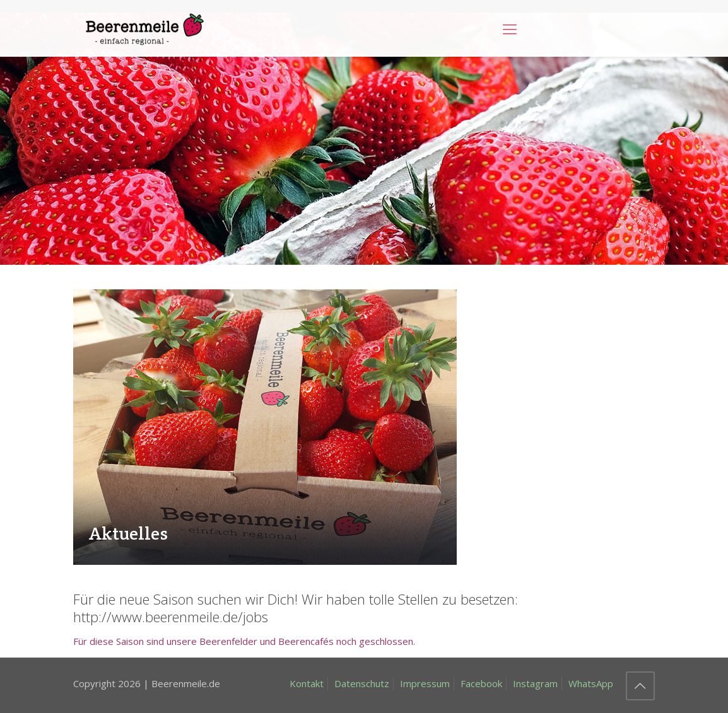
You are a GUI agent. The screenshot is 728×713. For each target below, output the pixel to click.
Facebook (481, 683)
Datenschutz (362, 683)
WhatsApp (591, 683)
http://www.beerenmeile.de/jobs (171, 617)
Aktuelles (128, 533)
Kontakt (307, 683)
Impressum (425, 683)
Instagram (535, 683)
